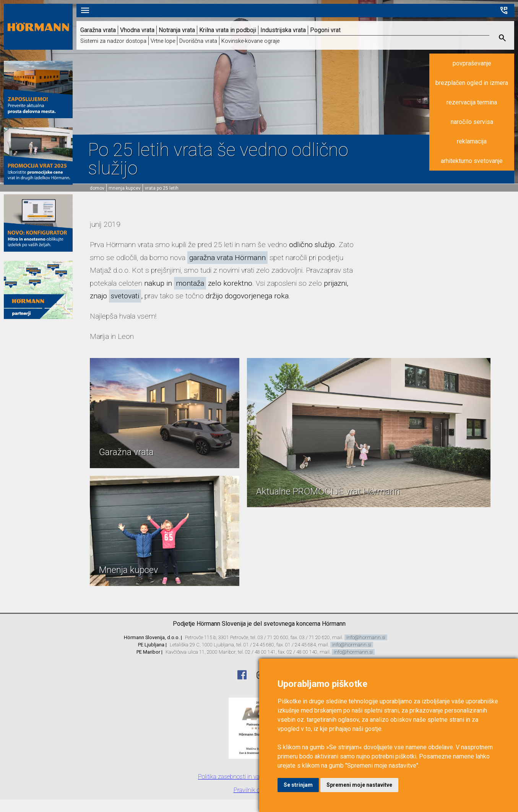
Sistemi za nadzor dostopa (113, 41)
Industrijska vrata (283, 30)
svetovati (125, 296)
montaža (190, 283)
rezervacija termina (472, 102)
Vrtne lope (163, 41)
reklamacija (472, 141)
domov (97, 188)
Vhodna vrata (137, 30)
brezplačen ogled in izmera (472, 83)
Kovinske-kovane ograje (250, 41)
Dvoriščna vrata (198, 41)
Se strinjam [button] (298, 785)
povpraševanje (472, 63)
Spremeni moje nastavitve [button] (359, 785)
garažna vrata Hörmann (227, 258)
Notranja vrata (177, 30)
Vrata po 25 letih (162, 188)
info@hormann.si (366, 637)
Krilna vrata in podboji (228, 30)
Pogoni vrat (325, 30)
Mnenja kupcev (125, 188)
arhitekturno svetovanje (472, 161)
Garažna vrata (98, 30)
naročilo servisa (472, 122)
